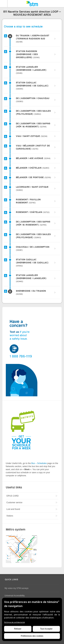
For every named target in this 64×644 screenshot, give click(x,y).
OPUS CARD (13, 496)
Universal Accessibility (15, 596)
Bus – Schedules (39, 463)
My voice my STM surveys (17, 588)
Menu (4, 4)
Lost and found (13, 509)
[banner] (32, 4)
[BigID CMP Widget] (32, 620)
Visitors (10, 516)
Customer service (14, 503)
